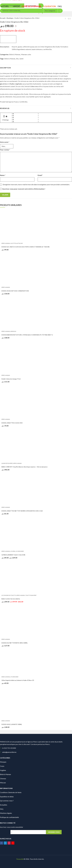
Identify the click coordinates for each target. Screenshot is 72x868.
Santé (21, 59)
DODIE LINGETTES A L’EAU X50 (12, 423)
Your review (5, 150)
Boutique (10, 18)
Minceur (3, 783)
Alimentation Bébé (7, 463)
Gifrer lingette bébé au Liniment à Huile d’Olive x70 (18, 680)
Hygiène (13, 551)
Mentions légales (6, 813)
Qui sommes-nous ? (7, 801)
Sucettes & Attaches (17, 243)
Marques (3, 762)
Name (3, 175)
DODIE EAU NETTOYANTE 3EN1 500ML (15, 643)
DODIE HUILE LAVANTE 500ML (12, 724)
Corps (2, 766)
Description (5, 68)
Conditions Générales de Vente (11, 792)
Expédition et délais (7, 797)
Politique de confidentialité (9, 817)
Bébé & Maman (15, 54)
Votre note (5, 142)
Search (60, 11)
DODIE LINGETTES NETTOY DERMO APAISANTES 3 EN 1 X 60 (22, 511)
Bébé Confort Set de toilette (11, 599)
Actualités (4, 805)
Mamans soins (26, 54)
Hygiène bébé (20, 551)
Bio (17, 59)
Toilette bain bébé (31, 595)
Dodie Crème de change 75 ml (11, 379)
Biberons (13, 331)
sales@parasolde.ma (9, 752)
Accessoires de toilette (9, 595)
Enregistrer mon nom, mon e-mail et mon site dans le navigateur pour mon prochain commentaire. (36, 184)
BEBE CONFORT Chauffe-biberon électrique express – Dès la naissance (24, 467)
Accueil (3, 18)
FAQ (2, 809)
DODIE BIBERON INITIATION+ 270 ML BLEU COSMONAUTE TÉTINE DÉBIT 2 (27, 335)
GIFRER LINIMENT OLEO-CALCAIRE (13, 555)
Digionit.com (51, 859)
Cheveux (3, 778)
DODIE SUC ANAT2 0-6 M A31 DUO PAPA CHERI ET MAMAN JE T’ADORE (26, 247)
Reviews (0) (5, 108)
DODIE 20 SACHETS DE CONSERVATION (15, 291)
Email (40, 175)
